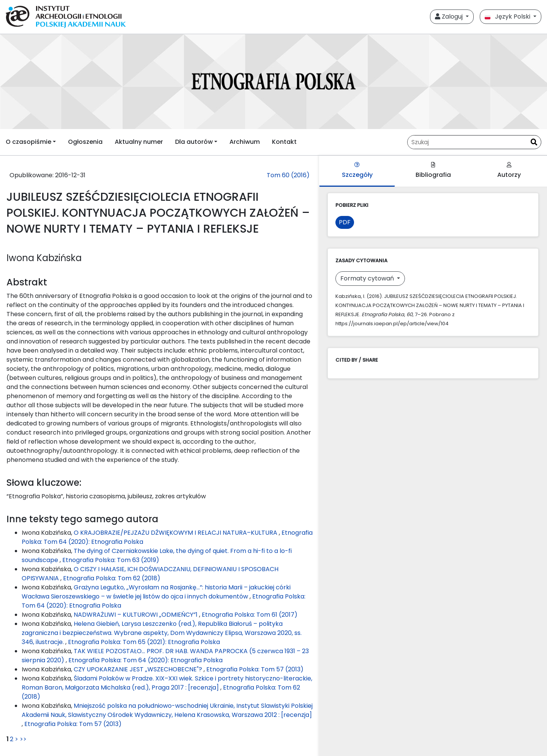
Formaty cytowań (368, 278)
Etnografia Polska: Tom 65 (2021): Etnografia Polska (144, 642)
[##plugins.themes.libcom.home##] (273, 82)
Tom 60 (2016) (288, 175)
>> (23, 739)
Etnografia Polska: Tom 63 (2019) (111, 560)
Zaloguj (450, 17)
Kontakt (284, 142)
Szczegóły (357, 171)
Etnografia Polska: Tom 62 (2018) (112, 578)
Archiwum (245, 142)
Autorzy (509, 171)
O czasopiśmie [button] (28, 142)
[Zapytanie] (467, 142)
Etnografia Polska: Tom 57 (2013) (255, 669)
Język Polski (508, 17)
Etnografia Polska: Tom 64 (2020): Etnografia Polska (145, 660)
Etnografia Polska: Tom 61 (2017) (250, 615)
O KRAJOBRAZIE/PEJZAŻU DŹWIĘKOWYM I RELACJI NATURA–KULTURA (176, 533)
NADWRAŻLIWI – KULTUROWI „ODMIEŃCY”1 (136, 615)
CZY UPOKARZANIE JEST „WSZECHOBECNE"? (139, 669)
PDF (345, 222)
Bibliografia (433, 171)
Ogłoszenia (85, 142)
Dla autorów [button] (194, 142)
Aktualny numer (139, 142)
